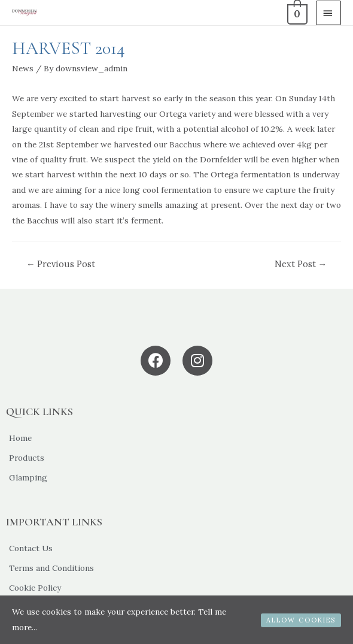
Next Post (301, 264)
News (23, 68)
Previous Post (61, 264)
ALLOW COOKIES (301, 620)
